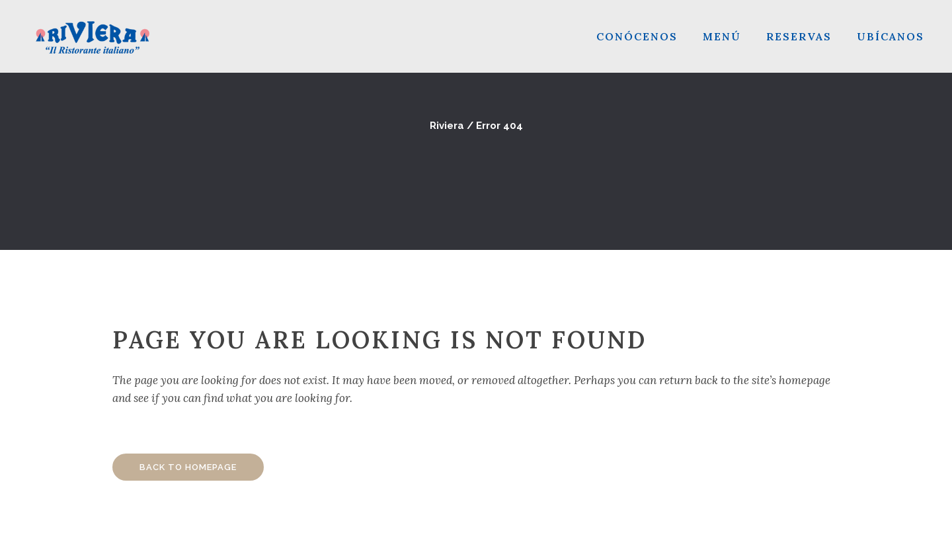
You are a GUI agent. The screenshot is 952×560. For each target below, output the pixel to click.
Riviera (447, 126)
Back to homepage (188, 467)
